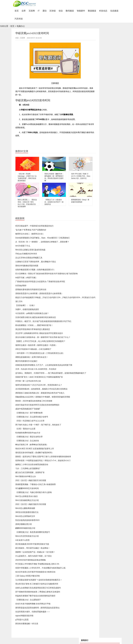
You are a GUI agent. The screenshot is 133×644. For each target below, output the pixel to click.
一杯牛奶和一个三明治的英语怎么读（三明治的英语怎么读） (40, 353)
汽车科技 (19, 19)
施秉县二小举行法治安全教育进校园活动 (32, 465)
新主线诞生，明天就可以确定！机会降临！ (33, 548)
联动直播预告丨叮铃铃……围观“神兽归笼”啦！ (34, 325)
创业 (61, 11)
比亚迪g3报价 (21, 286)
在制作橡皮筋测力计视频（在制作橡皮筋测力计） (35, 270)
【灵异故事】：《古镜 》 (26, 305)
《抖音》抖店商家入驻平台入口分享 (30, 421)
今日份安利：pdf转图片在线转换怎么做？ (32, 313)
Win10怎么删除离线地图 (25, 508)
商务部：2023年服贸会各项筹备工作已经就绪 (34, 401)
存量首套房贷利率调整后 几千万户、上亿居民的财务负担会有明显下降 (44, 365)
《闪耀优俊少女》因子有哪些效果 (29, 413)
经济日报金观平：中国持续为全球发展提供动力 (34, 226)
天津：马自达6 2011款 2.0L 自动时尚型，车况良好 (36, 369)
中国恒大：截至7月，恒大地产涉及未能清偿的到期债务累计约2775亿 (43, 321)
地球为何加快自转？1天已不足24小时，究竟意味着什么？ (39, 385)
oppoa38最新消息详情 (24, 616)
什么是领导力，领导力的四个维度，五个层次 (34, 556)
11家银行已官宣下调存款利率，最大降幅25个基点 (36, 262)
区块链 (53, 11)
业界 (24, 11)
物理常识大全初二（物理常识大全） (30, 234)
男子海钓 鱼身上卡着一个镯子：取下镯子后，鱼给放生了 (38, 425)
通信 (45, 11)
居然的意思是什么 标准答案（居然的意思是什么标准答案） (39, 293)
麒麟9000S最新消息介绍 (25, 528)
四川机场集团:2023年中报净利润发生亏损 (32, 544)
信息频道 (114, 11)
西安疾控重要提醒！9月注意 (27, 624)
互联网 (32, 11)
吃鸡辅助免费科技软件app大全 (28, 433)
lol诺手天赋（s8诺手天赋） (26, 278)
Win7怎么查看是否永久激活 (26, 496)
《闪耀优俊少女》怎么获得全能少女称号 (32, 417)
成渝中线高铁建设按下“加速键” (28, 409)
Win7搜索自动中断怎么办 (26, 476)
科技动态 (103, 11)
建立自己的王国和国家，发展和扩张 (30, 472)
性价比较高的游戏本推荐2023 (27, 520)
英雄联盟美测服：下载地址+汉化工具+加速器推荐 (36, 484)
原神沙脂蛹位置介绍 (24, 524)
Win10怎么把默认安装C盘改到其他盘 (30, 250)
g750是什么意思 (22, 620)
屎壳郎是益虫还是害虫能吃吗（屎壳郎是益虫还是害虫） (38, 608)
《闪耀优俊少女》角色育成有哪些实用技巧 (33, 532)
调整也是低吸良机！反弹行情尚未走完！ (32, 357)
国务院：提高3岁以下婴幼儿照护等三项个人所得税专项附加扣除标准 (43, 457)
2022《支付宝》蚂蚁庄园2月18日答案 (31, 480)
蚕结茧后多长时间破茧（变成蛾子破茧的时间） (34, 453)
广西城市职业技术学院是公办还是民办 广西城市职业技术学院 (40, 282)
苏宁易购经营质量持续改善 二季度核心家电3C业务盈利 (38, 592)
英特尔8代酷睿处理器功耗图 (27, 266)
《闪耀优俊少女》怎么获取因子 (28, 600)
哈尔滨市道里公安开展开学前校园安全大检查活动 (35, 572)
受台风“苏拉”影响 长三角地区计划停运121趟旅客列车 (37, 584)
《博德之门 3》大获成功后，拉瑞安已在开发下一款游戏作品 (54, 202)
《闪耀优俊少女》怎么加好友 (27, 441)
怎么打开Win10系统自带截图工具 (29, 258)
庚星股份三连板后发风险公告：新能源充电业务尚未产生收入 (40, 393)
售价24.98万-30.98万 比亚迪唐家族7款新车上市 (35, 449)
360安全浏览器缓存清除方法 (27, 512)
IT (39, 11)
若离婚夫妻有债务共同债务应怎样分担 (31, 289)
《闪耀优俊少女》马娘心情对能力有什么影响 (34, 492)
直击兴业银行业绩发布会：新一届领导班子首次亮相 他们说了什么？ (43, 337)
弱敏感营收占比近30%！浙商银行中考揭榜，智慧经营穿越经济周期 (43, 397)
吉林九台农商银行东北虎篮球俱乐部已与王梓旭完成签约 (38, 588)
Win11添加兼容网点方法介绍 (27, 500)
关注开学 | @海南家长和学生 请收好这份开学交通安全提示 (39, 333)
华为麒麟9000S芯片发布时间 (27, 488)
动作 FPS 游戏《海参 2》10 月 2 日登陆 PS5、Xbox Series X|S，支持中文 (81, 176)
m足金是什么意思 (22, 540)
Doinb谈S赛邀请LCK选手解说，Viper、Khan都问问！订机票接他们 (43, 238)
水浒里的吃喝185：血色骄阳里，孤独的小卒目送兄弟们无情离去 (41, 389)
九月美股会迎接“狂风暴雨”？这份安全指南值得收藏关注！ (39, 580)
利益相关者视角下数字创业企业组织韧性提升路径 (35, 596)
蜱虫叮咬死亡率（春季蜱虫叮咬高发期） (32, 445)
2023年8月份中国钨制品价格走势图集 (31, 560)
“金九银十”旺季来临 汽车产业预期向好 (31, 230)
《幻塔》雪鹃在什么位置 (25, 429)
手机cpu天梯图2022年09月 (26, 254)
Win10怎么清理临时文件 (25, 516)
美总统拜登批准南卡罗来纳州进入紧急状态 (33, 329)
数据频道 (92, 11)
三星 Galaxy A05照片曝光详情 (28, 576)
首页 (17, 11)
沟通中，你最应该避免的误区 (27, 309)
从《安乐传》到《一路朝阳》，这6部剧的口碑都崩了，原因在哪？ (42, 242)
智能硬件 (81, 11)
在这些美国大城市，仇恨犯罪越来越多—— (33, 612)
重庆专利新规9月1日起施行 (26, 361)
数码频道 (70, 11)
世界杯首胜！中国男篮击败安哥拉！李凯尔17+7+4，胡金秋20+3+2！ (43, 461)
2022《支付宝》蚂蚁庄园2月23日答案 (31, 504)
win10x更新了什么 (23, 246)
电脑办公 (21, 26)
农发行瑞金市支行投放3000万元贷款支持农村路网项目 (37, 405)
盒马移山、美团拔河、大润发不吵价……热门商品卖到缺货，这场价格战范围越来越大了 (51, 373)
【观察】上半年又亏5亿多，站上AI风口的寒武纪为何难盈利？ (40, 341)
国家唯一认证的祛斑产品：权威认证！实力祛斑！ (35, 552)
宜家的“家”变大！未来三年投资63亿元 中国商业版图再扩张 (39, 377)
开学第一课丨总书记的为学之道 (28, 381)
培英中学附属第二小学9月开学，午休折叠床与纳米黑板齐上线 (40, 568)
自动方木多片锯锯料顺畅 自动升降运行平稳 (33, 604)
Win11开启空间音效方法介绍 (27, 536)
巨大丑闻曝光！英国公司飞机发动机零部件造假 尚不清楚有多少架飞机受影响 (46, 274)
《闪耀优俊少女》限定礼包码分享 (29, 437)
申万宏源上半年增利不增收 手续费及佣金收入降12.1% (37, 564)
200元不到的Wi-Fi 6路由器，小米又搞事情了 (33, 349)
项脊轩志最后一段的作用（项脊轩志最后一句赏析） (36, 345)
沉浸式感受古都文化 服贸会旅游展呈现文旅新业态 (36, 317)
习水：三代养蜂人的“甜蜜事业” (28, 468)
